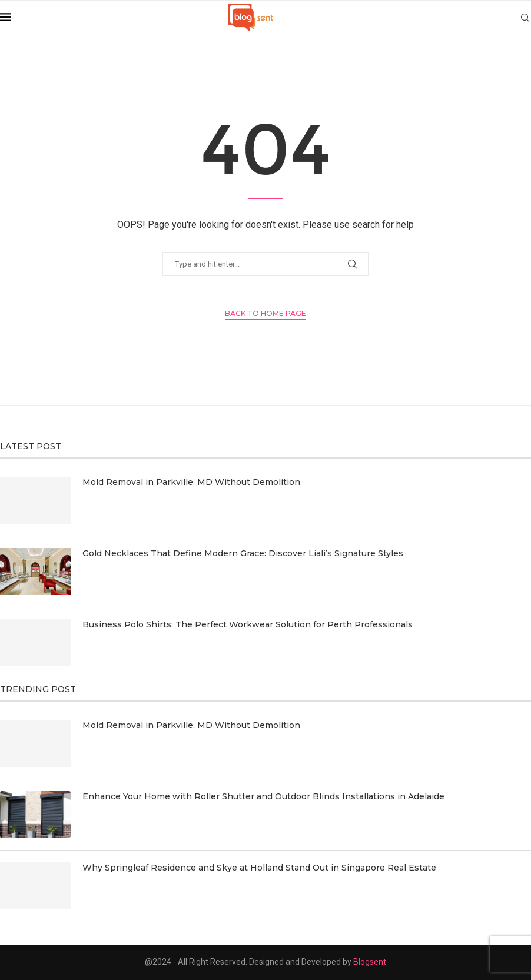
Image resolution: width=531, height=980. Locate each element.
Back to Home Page (265, 313)
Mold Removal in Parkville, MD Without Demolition (191, 482)
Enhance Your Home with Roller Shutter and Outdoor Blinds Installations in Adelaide (263, 796)
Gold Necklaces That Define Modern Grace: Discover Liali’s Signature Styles (243, 553)
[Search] (525, 18)
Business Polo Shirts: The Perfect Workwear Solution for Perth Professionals (248, 624)
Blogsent (370, 962)
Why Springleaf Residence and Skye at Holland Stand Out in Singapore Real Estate (259, 868)
